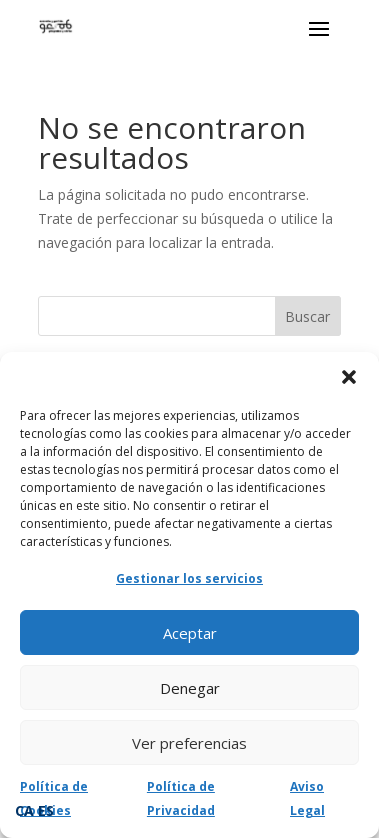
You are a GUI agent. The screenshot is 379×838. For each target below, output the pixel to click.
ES (46, 810)
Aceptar (190, 633)
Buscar (307, 316)
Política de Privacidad (181, 798)
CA (24, 810)
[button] (349, 377)
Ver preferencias (189, 743)
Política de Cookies (54, 798)
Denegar (190, 688)
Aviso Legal (307, 798)
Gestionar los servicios (189, 578)
